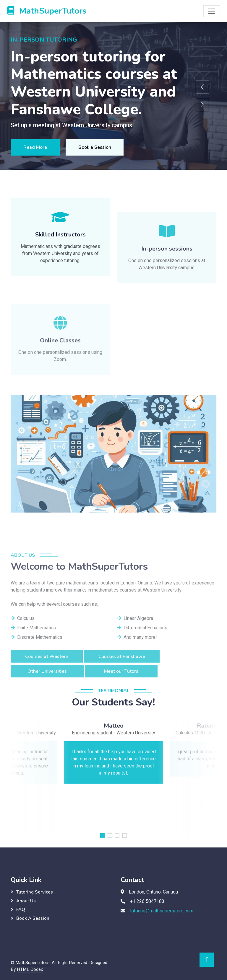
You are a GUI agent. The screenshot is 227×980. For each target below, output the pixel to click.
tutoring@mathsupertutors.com (162, 911)
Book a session (33, 918)
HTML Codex (30, 969)
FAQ (21, 909)
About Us (26, 901)
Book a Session (100, 147)
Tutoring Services (35, 892)
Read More (37, 147)
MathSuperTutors (33, 963)
